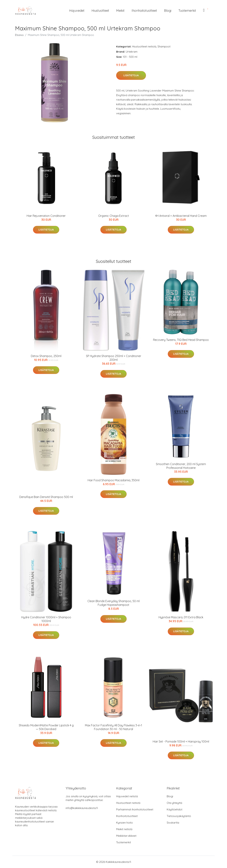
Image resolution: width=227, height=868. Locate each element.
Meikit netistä (124, 829)
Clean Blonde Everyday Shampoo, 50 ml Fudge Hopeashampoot (113, 603)
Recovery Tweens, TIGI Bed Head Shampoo (181, 340)
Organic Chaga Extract (114, 216)
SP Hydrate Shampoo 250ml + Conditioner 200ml (114, 358)
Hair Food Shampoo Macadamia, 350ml (113, 480)
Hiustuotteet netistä (144, 46)
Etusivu (19, 35)
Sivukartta (173, 823)
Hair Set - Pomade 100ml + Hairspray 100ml (181, 741)
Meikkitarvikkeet (126, 836)
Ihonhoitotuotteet (144, 11)
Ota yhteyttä (174, 803)
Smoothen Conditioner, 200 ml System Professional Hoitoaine (181, 466)
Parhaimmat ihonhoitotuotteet (135, 809)
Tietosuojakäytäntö (179, 816)
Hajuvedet (77, 11)
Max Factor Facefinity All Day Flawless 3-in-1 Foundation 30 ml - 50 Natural (113, 727)
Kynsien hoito (124, 823)
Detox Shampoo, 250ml (46, 356)
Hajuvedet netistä (127, 796)
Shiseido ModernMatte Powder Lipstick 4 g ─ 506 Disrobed (46, 727)
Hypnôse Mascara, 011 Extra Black (181, 617)
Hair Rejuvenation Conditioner (46, 216)
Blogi (168, 11)
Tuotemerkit (187, 11)
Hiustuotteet (100, 11)
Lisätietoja (131, 75)
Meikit (120, 11)
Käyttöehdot (175, 809)
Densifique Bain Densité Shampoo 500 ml (46, 497)
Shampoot (164, 46)
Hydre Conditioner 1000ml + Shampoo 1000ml (46, 619)
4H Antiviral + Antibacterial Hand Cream (181, 216)
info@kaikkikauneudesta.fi (82, 808)
